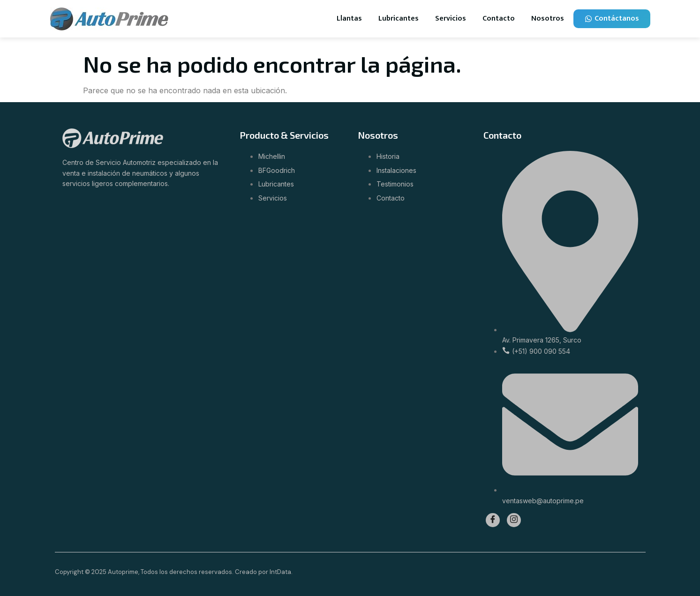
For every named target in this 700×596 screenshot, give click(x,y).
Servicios (451, 19)
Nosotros (548, 19)
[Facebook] (493, 520)
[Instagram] (514, 520)
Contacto (499, 19)
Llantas (349, 19)
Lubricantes (399, 19)
